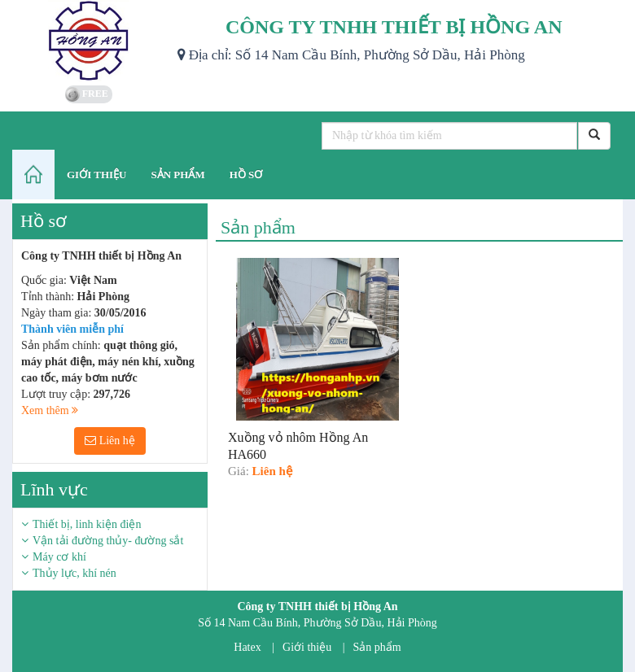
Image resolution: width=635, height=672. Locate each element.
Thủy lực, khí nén (74, 573)
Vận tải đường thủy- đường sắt (108, 541)
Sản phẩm (377, 647)
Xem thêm (50, 410)
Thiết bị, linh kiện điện (87, 524)
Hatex (247, 647)
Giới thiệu (307, 647)
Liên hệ (110, 441)
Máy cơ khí (59, 557)
